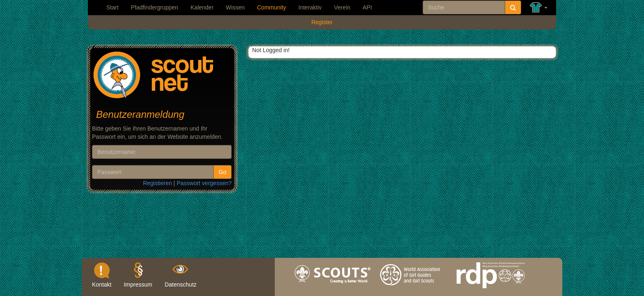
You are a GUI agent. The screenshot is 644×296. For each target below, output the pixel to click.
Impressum (138, 285)
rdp (490, 290)
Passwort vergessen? (204, 183)
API (367, 7)
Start (113, 7)
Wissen (235, 7)
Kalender (202, 7)
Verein (342, 7)
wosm (333, 290)
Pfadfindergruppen (155, 7)
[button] (539, 8)
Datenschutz (181, 285)
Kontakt (102, 285)
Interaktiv (310, 7)
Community (272, 7)
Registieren (158, 183)
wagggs (412, 290)
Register (322, 22)
